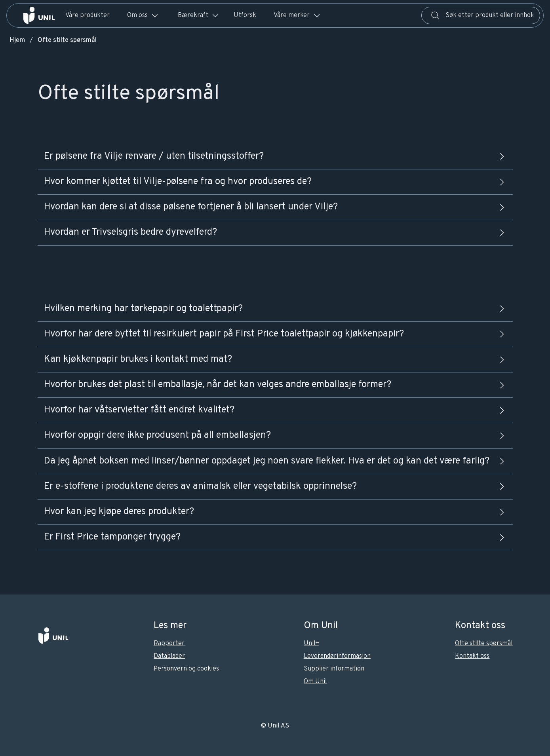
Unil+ (311, 644)
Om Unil (315, 682)
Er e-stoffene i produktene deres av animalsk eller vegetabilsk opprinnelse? (275, 486)
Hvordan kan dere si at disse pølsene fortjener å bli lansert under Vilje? (275, 207)
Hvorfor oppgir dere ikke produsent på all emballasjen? (275, 435)
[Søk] (435, 15)
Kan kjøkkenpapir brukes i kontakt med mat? (275, 359)
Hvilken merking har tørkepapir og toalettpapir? (275, 309)
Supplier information (334, 669)
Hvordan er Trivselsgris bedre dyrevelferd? (275, 232)
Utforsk (245, 15)
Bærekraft (199, 15)
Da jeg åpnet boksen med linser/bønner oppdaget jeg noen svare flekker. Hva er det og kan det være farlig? (275, 461)
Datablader (169, 656)
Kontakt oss (472, 656)
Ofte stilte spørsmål (484, 644)
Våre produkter (88, 15)
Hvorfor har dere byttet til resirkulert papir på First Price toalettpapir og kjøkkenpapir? (275, 334)
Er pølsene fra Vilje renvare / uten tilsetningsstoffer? (275, 156)
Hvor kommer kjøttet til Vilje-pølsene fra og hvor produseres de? (275, 182)
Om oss (143, 15)
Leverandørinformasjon (337, 656)
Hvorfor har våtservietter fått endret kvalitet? (275, 410)
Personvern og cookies (186, 669)
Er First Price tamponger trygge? (275, 537)
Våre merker (297, 15)
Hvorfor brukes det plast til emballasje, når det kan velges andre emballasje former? (275, 385)
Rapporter (169, 644)
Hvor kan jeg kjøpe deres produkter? (275, 512)
